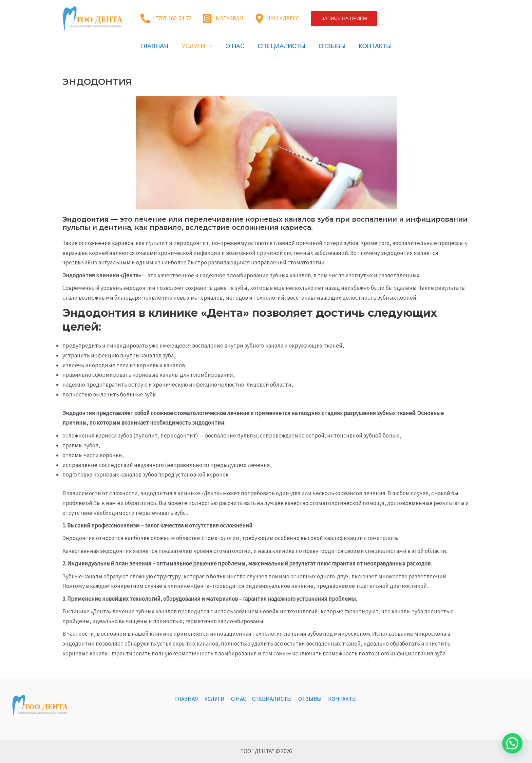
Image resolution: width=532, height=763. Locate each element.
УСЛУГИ (198, 46)
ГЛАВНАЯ (157, 46)
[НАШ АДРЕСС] (277, 18)
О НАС (236, 46)
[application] (210, 46)
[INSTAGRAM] (223, 18)
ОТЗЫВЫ (331, 46)
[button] (344, 18)
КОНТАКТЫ (373, 46)
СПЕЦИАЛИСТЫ (281, 46)
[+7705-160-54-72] (166, 18)
